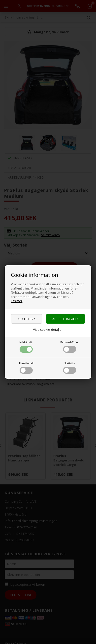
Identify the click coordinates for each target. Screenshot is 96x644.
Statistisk (70, 368)
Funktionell (26, 368)
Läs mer (17, 301)
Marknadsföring (69, 347)
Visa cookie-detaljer (48, 330)
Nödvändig (26, 347)
